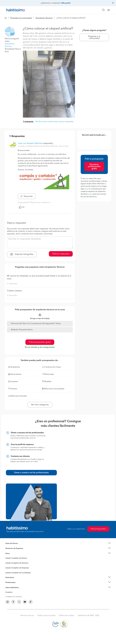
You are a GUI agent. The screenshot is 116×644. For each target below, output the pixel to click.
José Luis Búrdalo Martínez (30, 143)
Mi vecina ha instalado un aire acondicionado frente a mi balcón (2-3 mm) (39, 277)
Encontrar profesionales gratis (94, 166)
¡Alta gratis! (66, 3)
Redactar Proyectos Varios (22, 330)
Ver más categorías (40, 405)
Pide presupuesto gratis (40, 342)
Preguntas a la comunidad (21, 18)
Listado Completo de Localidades (18, 573)
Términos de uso (27, 616)
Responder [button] (27, 196)
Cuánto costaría (14, 291)
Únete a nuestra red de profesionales (31, 473)
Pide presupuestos (98, 529)
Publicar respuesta (61, 254)
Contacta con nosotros (14, 597)
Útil (22, 207)
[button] (10, 32)
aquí (87, 189)
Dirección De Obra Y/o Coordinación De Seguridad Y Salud (36, 324)
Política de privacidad (46, 616)
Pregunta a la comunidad (94, 37)
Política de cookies (67, 616)
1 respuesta (28, 122)
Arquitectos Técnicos (44, 18)
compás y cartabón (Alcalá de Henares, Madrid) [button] (38, 146)
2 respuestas (12, 284)
